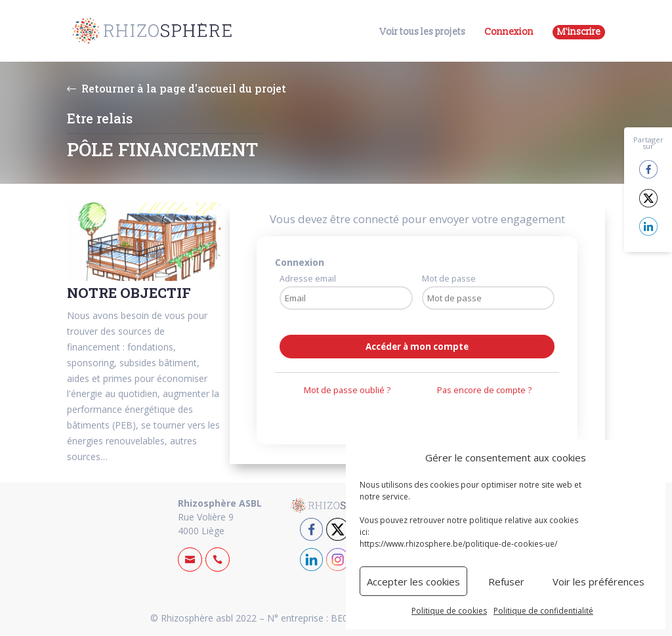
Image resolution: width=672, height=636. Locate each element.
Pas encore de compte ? (484, 390)
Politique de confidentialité (543, 611)
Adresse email (308, 279)
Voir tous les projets (423, 32)
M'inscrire (579, 32)
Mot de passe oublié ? (347, 390)
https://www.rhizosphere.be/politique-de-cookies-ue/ (458, 544)
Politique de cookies (449, 611)
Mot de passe (449, 279)
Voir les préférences (598, 582)
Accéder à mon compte (417, 347)
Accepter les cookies (413, 582)
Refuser (506, 582)
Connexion (509, 32)
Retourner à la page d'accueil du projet (177, 88)
